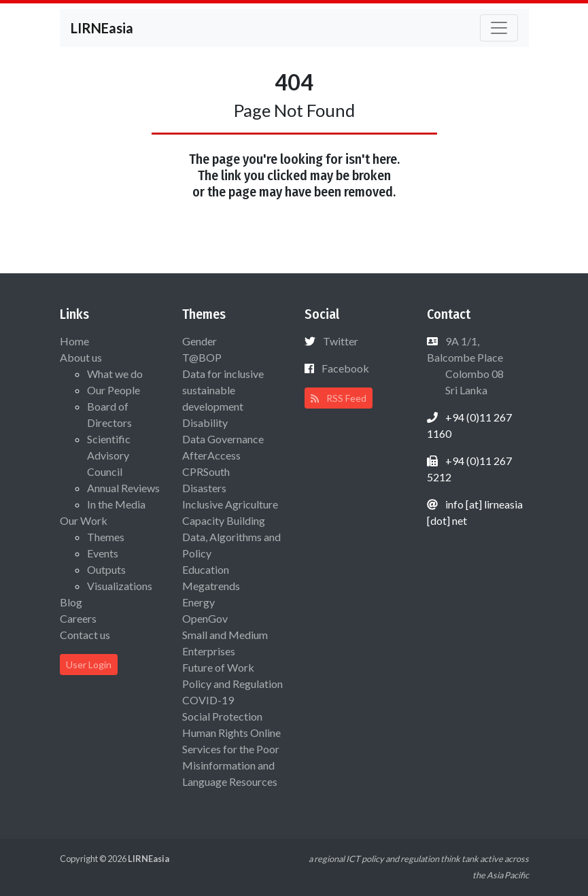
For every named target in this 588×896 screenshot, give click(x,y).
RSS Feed (339, 398)
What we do (115, 374)
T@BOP (202, 357)
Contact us (85, 635)
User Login (89, 665)
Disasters (204, 488)
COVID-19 (208, 700)
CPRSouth (206, 471)
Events (103, 553)
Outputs (106, 569)
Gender (200, 341)
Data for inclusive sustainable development (223, 390)
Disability (205, 423)
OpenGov (205, 618)
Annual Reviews (123, 488)
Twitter (341, 341)
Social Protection (222, 716)
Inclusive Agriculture (230, 504)
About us (81, 357)
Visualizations (120, 586)
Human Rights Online (231, 733)
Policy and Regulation (232, 684)
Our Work (84, 520)
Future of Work (218, 667)
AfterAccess (211, 455)
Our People (114, 390)
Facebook (345, 368)
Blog (71, 602)
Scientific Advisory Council (109, 455)
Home (74, 341)
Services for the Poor (231, 749)
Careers (78, 618)
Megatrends (211, 586)
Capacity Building (224, 520)
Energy (198, 602)
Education (206, 569)
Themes (106, 537)
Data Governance (223, 439)
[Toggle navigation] (499, 28)
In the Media (116, 504)
